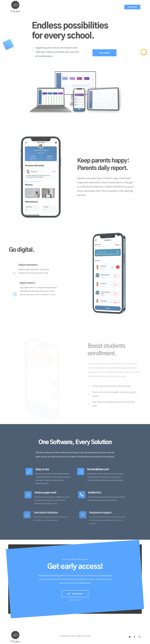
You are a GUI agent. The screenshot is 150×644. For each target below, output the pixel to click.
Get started (132, 7)
